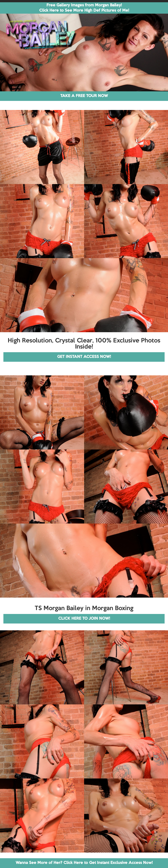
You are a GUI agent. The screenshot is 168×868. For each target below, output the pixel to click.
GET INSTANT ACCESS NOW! (84, 357)
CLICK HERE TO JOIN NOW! (84, 619)
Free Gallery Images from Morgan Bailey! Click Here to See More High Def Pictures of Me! (84, 8)
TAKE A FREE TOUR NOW (84, 96)
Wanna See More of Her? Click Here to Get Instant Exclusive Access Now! (84, 863)
